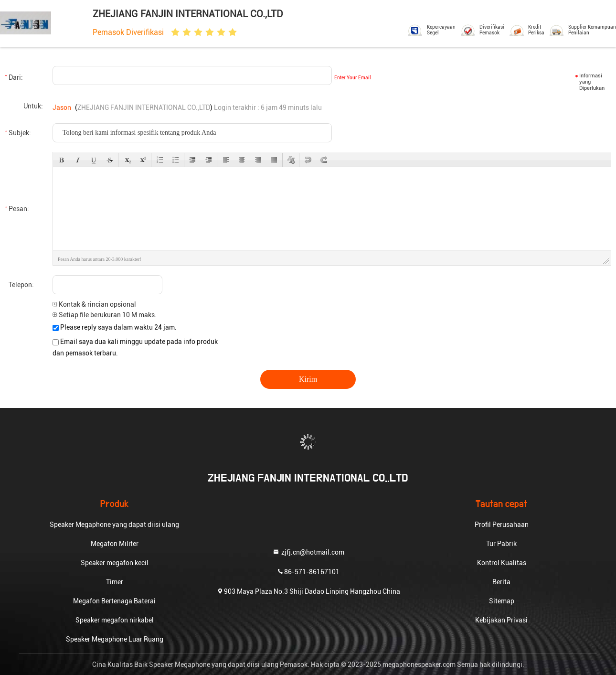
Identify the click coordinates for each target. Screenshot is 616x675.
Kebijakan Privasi (501, 620)
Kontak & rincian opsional (94, 304)
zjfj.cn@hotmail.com (308, 552)
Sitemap (502, 601)
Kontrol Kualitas (502, 563)
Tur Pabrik (501, 544)
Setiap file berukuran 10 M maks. (105, 315)
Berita (501, 582)
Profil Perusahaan (502, 525)
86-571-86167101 (308, 571)
